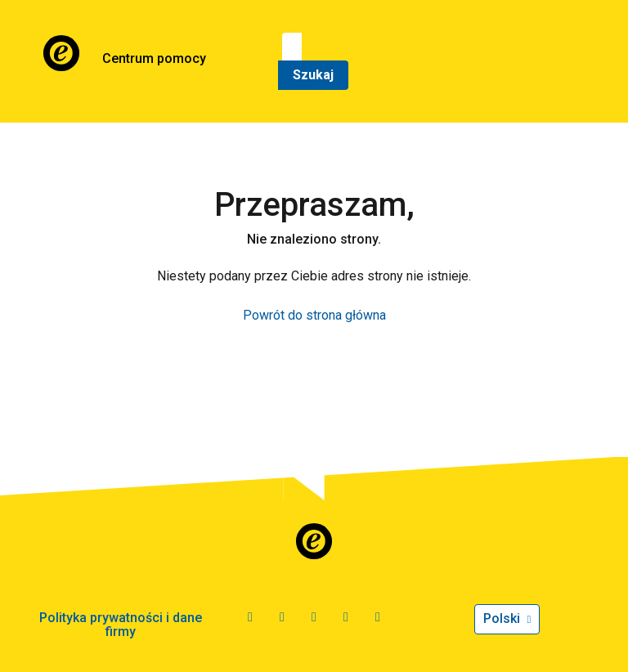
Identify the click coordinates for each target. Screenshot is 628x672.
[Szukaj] (292, 47)
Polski (503, 618)
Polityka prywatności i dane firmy (121, 625)
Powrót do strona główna (314, 315)
